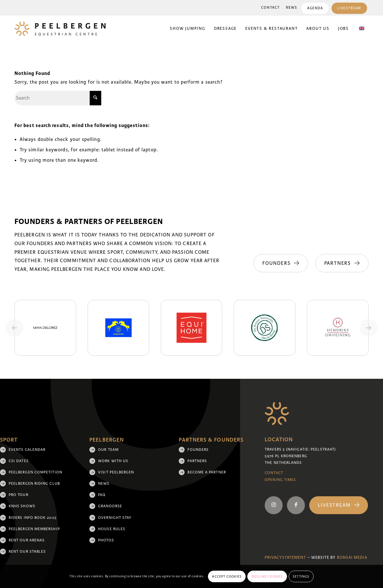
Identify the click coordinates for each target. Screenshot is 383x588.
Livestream (349, 8)
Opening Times (280, 480)
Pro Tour (19, 495)
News (291, 8)
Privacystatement (285, 557)
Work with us (113, 461)
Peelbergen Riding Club (34, 484)
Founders (198, 450)
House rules (112, 529)
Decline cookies (267, 576)
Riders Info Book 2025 (33, 518)
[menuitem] (271, 8)
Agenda (315, 8)
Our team (108, 450)
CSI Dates (19, 461)
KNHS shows (22, 506)
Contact (271, 8)
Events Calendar (27, 450)
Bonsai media (352, 557)
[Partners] (342, 263)
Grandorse (110, 506)
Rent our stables (27, 552)
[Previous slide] (14, 328)
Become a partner (207, 472)
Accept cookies (227, 576)
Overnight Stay (115, 518)
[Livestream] (339, 505)
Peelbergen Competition (35, 472)
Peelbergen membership (34, 529)
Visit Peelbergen (116, 472)
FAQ (102, 495)
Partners (197, 461)
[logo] (60, 29)
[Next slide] (369, 328)
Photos (106, 540)
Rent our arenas (27, 540)
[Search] (58, 98)
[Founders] (280, 263)
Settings (301, 576)
